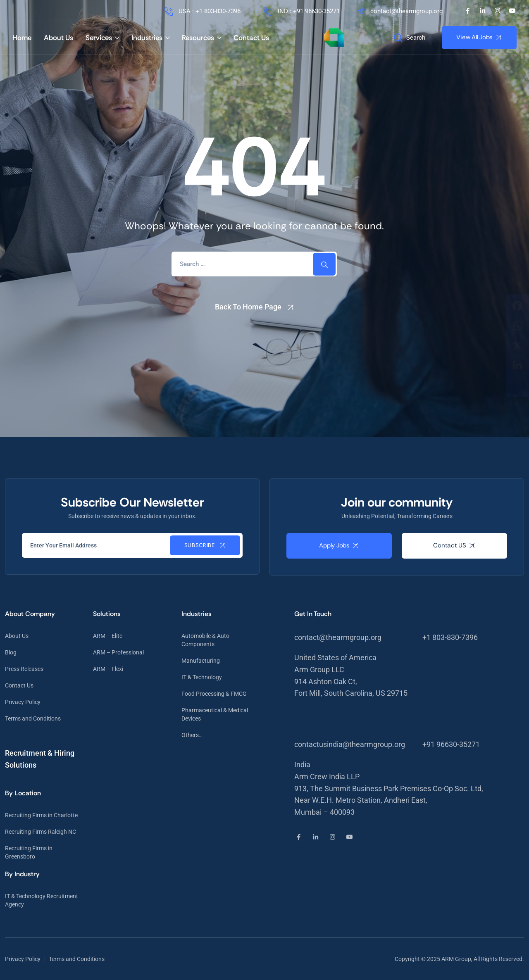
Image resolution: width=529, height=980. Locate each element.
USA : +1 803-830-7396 (202, 11)
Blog (11, 652)
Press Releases (24, 669)
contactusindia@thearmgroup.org (350, 744)
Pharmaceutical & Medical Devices (215, 714)
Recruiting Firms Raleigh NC (41, 832)
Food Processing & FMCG (214, 694)
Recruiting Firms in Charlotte (41, 815)
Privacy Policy (23, 702)
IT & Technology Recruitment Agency (42, 900)
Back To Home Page (248, 307)
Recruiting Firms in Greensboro (29, 852)
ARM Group (456, 959)
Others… (192, 735)
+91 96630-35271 (451, 744)
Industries (147, 38)
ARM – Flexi (108, 669)
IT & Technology (202, 677)
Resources (198, 38)
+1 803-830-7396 (450, 637)
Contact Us (251, 38)
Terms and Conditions (33, 718)
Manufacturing (201, 661)
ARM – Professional (118, 652)
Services (99, 38)
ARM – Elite (108, 636)
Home (22, 38)
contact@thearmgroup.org (399, 11)
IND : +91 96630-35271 (301, 11)
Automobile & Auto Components (205, 640)
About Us (58, 38)
